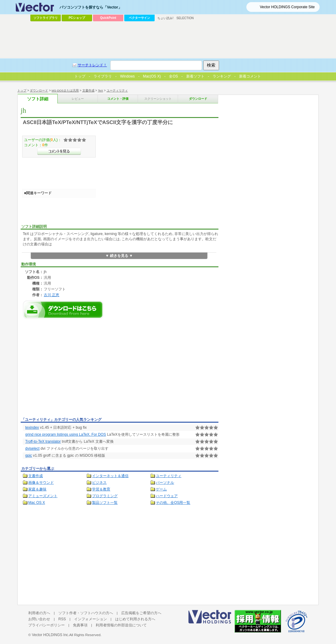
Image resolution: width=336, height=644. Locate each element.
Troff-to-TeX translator (43, 441)
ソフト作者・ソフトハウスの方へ (86, 613)
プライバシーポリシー (46, 625)
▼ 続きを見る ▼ (119, 256)
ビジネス (99, 483)
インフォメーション (91, 619)
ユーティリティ (117, 90)
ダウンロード (39, 90)
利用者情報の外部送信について (121, 625)
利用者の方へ (39, 613)
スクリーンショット (158, 99)
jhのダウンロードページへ (63, 310)
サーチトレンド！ (92, 65)
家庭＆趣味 (37, 489)
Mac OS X (37, 503)
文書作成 (88, 90)
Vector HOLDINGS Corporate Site (287, 7)
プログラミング (105, 496)
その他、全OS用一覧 (173, 503)
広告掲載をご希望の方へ (141, 613)
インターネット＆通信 (110, 476)
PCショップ (77, 18)
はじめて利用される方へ (135, 619)
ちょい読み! (165, 18)
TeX (100, 90)
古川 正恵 (51, 295)
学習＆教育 (101, 489)
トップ (22, 90)
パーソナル (165, 483)
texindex (32, 428)
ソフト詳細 (38, 99)
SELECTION (185, 18)
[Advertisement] (72, 370)
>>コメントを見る (59, 151)
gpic (29, 455)
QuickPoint (108, 18)
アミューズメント (43, 496)
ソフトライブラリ (46, 18)
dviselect (32, 448)
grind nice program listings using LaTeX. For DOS (66, 435)
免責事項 (80, 625)
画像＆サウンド (41, 483)
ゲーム (161, 489)
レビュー (78, 99)
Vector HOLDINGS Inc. (51, 635)
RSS (62, 619)
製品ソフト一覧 (105, 503)
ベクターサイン (139, 18)
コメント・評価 (118, 99)
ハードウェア (167, 496)
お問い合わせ (39, 619)
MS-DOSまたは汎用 (65, 90)
